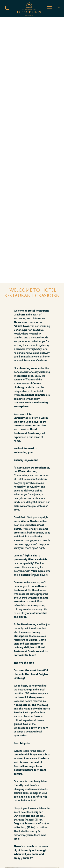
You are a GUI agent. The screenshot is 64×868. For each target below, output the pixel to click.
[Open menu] (50, 8)
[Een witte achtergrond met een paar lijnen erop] (7, 10)
